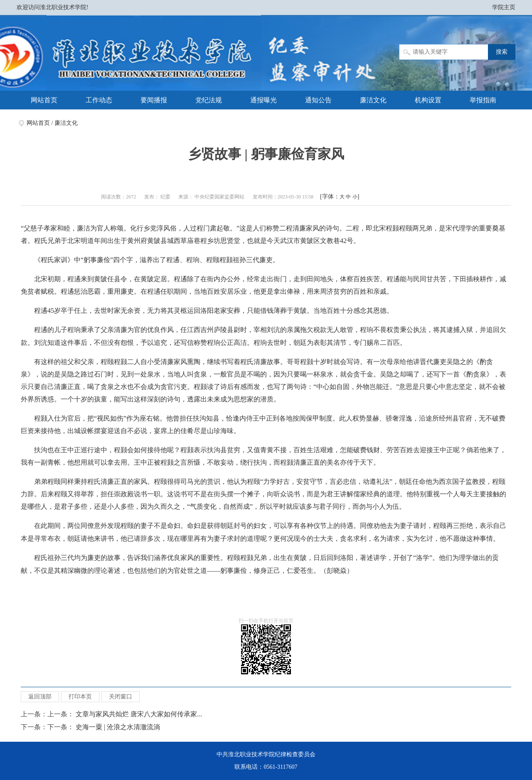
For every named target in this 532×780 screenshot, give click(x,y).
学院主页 (504, 7)
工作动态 (99, 100)
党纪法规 (209, 100)
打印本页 (80, 697)
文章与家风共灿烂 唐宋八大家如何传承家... (139, 714)
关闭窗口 (121, 697)
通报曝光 (264, 100)
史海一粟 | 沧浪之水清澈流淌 (118, 727)
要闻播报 (154, 100)
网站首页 (44, 100)
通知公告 (318, 100)
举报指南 (483, 100)
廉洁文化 (373, 100)
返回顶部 (40, 697)
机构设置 (428, 100)
